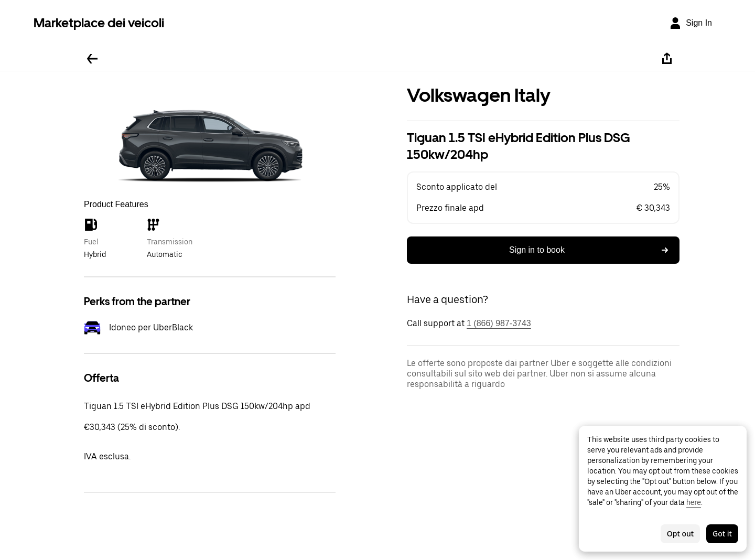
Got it (722, 534)
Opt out (680, 534)
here (694, 502)
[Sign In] (691, 23)
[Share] (667, 59)
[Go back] (92, 59)
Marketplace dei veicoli (99, 23)
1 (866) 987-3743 (499, 323)
